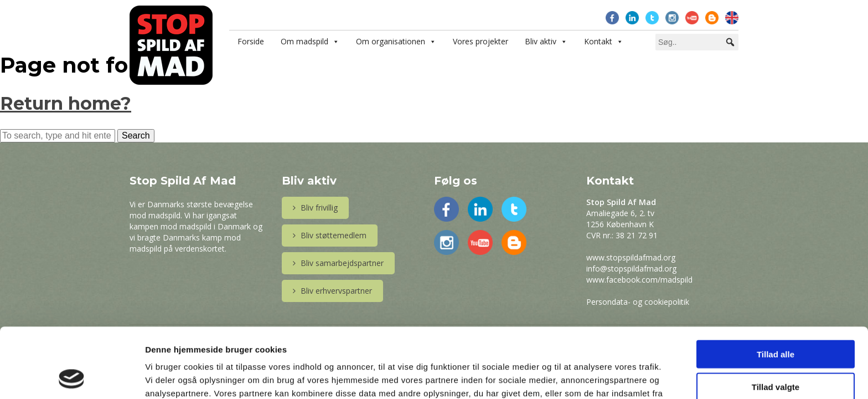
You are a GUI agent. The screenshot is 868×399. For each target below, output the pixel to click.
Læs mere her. (283, 341)
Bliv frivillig (315, 208)
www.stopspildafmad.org (631, 257)
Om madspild (304, 41)
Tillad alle (776, 288)
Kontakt (598, 41)
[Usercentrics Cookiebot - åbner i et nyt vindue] (72, 377)
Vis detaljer (575, 377)
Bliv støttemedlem (330, 235)
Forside (251, 41)
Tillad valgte (776, 321)
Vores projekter (480, 41)
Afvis (776, 354)
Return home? (66, 103)
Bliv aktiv (541, 41)
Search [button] (136, 135)
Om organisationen (391, 41)
